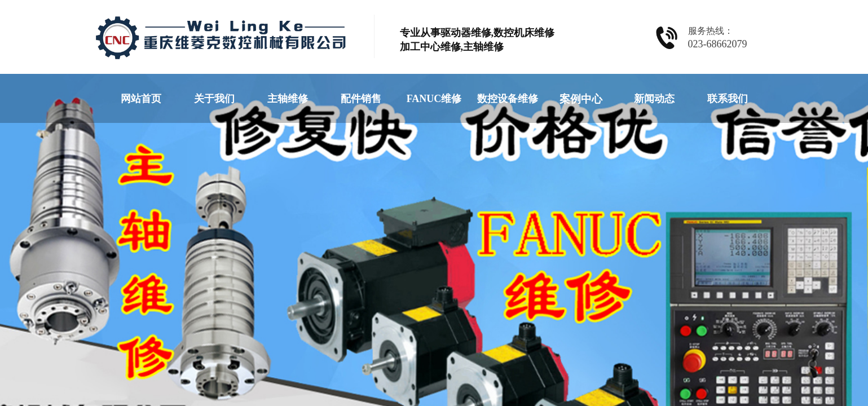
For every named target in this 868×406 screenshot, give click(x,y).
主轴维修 (288, 99)
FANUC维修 (434, 99)
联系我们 (728, 99)
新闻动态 (654, 99)
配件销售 (361, 99)
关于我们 (214, 99)
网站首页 (141, 99)
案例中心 (581, 99)
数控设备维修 (508, 99)
